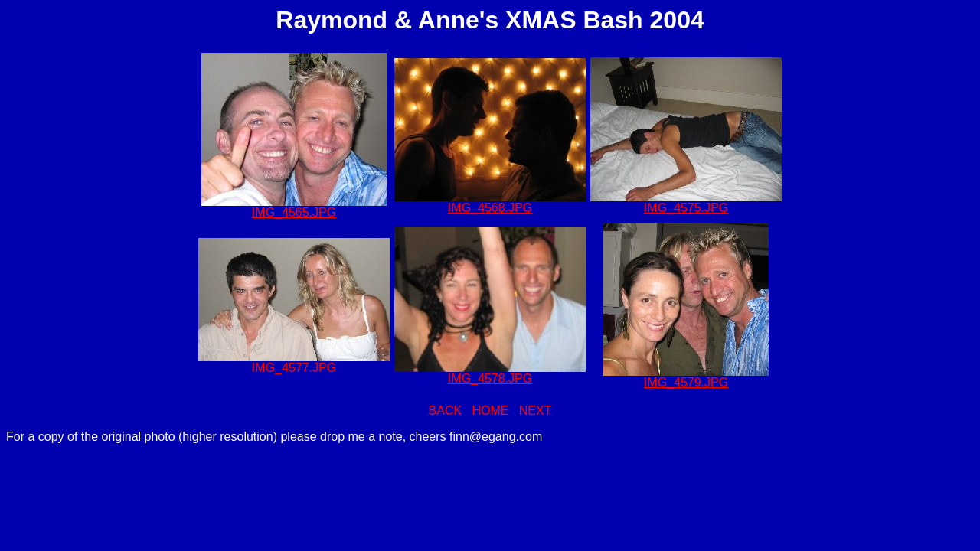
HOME (490, 411)
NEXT (536, 411)
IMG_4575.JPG (686, 208)
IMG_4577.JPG (294, 368)
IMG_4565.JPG (294, 212)
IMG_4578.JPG (490, 378)
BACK (446, 411)
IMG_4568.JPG (490, 208)
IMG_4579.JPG (686, 382)
